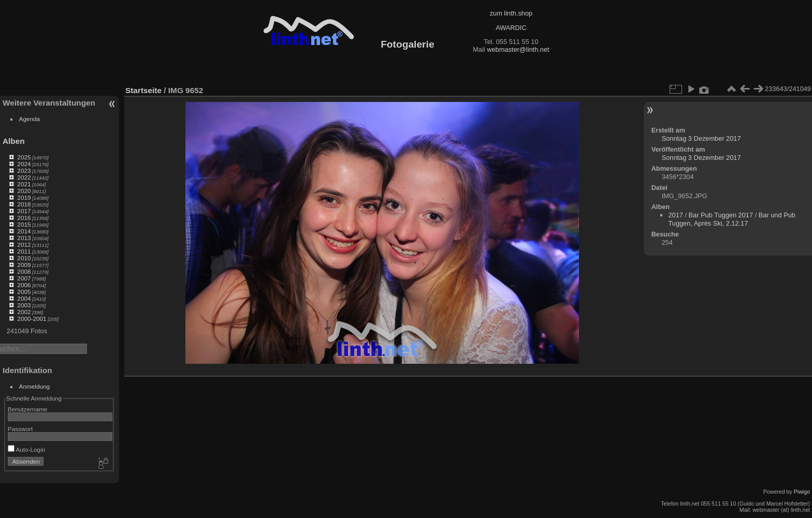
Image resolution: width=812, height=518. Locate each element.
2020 (24, 191)
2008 (24, 271)
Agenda (30, 119)
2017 (24, 211)
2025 (24, 157)
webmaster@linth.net (518, 49)
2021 (24, 184)
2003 (24, 305)
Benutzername (28, 409)
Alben (14, 141)
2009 (24, 265)
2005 (24, 292)
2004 (24, 298)
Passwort (20, 429)
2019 (24, 197)
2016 (24, 218)
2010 (24, 258)
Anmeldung (35, 386)
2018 (24, 204)
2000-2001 (32, 319)
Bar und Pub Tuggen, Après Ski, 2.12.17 (731, 219)
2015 (24, 224)
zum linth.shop (511, 13)
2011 (24, 251)
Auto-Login (27, 449)
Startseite (143, 90)
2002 (24, 312)
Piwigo (802, 492)
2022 (24, 177)
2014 (24, 231)
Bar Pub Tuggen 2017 (721, 215)
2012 (24, 245)
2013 (24, 238)
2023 (24, 171)
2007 (24, 278)
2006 (24, 285)
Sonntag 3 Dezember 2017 (701, 138)
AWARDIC (511, 28)
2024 (24, 164)
